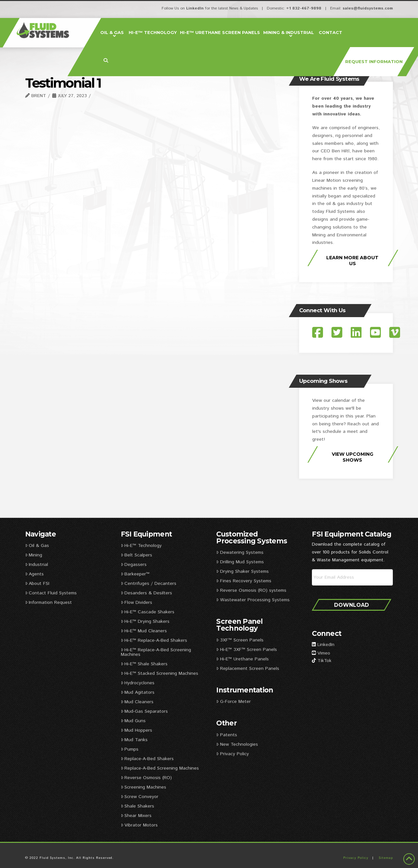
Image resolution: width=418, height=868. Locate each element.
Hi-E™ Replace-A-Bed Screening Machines (156, 652)
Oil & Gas (37, 546)
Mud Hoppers (137, 730)
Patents (226, 735)
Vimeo (324, 653)
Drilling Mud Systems (240, 562)
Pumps (130, 749)
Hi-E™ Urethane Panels (242, 659)
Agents (34, 574)
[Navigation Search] (107, 61)
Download (352, 605)
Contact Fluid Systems (51, 593)
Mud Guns (133, 721)
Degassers (134, 565)
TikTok (324, 661)
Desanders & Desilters (146, 593)
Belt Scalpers (137, 555)
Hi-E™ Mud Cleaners (144, 631)
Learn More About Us (352, 261)
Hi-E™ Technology (141, 546)
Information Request (48, 603)
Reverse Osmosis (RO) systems (251, 590)
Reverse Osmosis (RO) (146, 778)
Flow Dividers (137, 603)
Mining (34, 555)
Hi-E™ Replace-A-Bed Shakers (154, 640)
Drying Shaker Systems (242, 571)
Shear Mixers (136, 816)
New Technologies (237, 744)
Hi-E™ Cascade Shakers (148, 612)
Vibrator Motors (139, 825)
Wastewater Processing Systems (253, 600)
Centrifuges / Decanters (149, 584)
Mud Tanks (134, 740)
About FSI (37, 584)
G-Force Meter (233, 702)
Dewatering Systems (240, 553)
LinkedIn (195, 8)
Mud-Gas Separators (144, 711)
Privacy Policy (232, 754)
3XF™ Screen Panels (240, 640)
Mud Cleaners (137, 702)
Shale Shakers (137, 806)
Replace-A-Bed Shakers (147, 759)
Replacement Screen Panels (248, 669)
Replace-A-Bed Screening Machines (160, 768)
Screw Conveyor (140, 797)
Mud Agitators (138, 692)
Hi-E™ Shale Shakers (144, 664)
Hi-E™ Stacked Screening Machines (160, 673)
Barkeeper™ (135, 574)
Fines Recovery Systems (244, 581)
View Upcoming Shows (353, 457)
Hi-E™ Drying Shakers (145, 621)
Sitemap (386, 858)
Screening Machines (144, 787)
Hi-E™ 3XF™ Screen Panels (246, 650)
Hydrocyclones (138, 683)
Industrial (37, 565)
